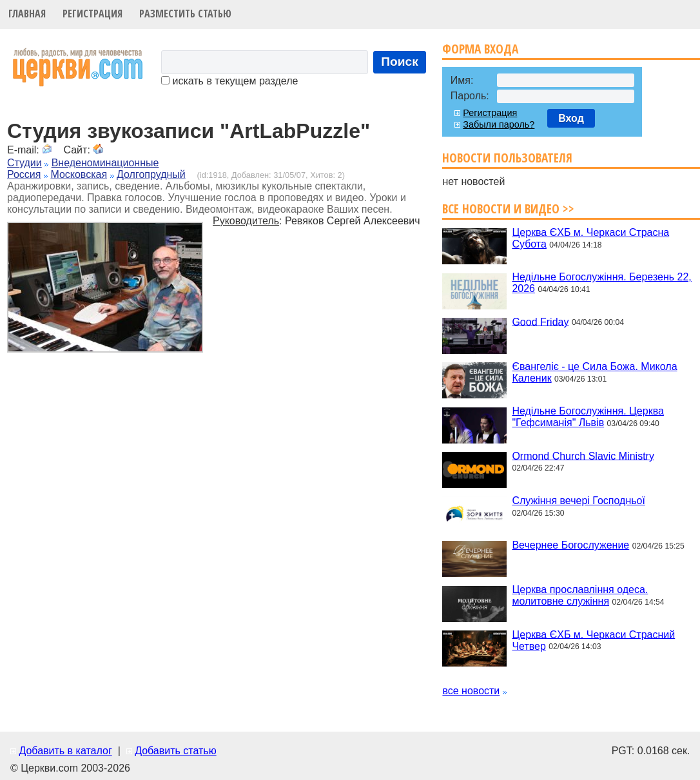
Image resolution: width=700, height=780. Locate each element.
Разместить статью (185, 14)
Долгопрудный (151, 174)
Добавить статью (176, 751)
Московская (79, 174)
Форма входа (480, 49)
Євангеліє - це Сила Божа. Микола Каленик (594, 372)
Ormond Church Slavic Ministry (583, 455)
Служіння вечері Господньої (578, 501)
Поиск (400, 62)
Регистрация (92, 14)
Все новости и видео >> (508, 209)
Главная (27, 14)
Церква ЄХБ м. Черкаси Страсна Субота (590, 238)
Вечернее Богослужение (570, 545)
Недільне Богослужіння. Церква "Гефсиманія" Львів (588, 417)
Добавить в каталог (65, 751)
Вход (571, 118)
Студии (24, 163)
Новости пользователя (507, 158)
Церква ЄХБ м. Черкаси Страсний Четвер (593, 640)
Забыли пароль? (499, 124)
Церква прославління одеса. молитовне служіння (580, 595)
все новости (471, 691)
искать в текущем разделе (229, 81)
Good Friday (540, 321)
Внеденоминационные (105, 163)
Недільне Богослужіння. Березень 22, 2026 (601, 283)
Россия (24, 174)
